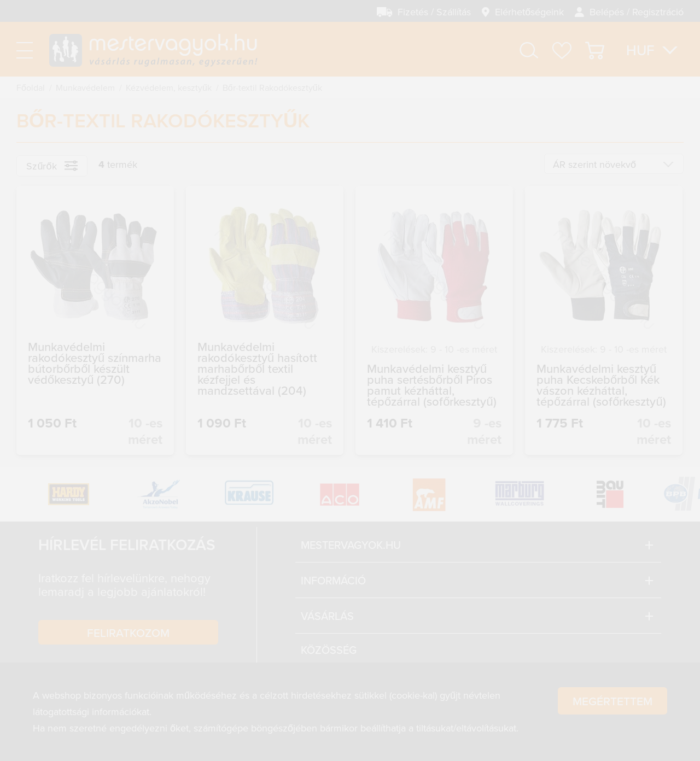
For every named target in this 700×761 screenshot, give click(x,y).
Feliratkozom (128, 633)
